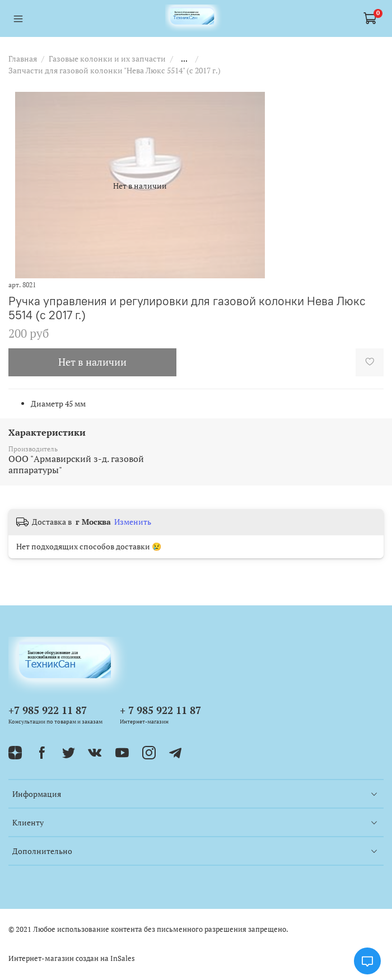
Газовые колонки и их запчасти (107, 59)
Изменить (133, 522)
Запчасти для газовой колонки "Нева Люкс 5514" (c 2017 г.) (115, 70)
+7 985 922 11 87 (48, 710)
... (184, 59)
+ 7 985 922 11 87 (160, 710)
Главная (23, 59)
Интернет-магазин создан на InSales (72, 958)
